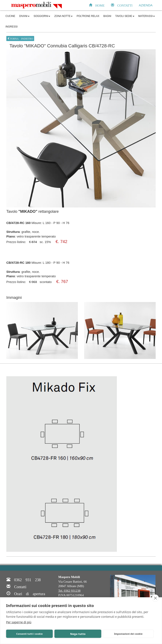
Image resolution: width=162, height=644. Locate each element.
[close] (155, 598)
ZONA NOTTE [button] (63, 16)
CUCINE (10, 16)
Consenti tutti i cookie (30, 634)
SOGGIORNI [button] (42, 16)
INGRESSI (11, 27)
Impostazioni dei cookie (128, 634)
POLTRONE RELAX (88, 16)
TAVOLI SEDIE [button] (125, 16)
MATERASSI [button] (147, 16)
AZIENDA (146, 5)
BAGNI (107, 16)
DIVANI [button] (24, 16)
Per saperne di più (19, 622)
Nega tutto (78, 634)
